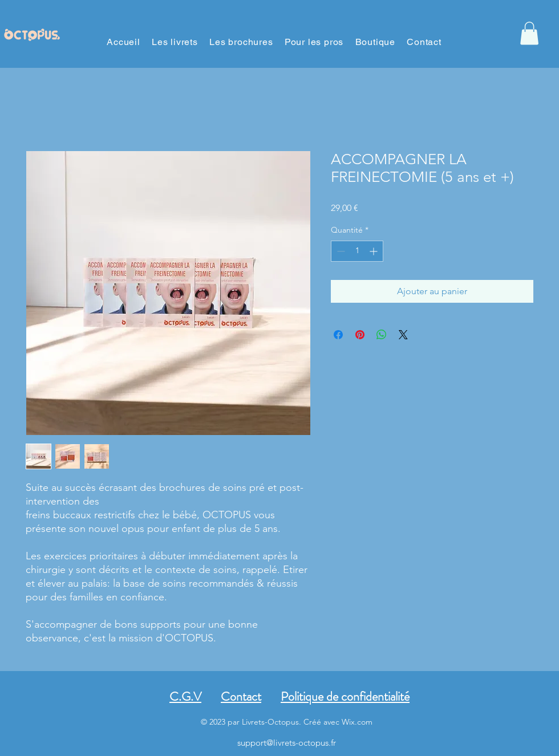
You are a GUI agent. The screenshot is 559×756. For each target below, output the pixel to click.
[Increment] (374, 251)
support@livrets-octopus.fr (287, 743)
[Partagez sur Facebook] (338, 335)
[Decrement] (340, 251)
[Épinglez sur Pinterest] (360, 335)
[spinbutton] (357, 251)
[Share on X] (403, 335)
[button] (529, 33)
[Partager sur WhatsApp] (382, 335)
